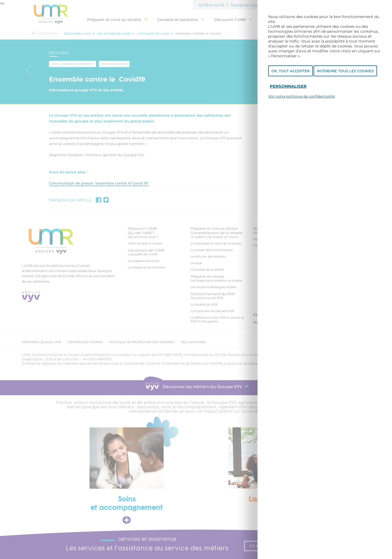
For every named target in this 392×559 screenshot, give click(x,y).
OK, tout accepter (290, 72)
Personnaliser (288, 87)
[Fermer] (2, 4)
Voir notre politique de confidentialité (301, 97)
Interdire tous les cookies (345, 72)
